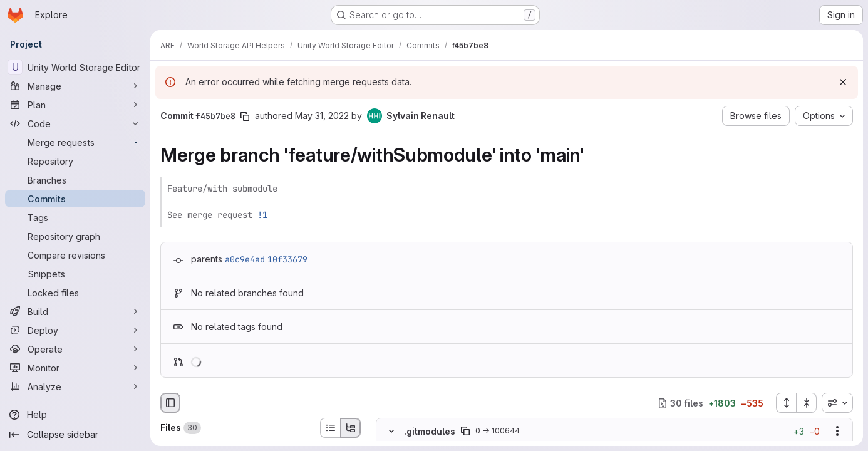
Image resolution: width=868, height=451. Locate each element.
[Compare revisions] (75, 255)
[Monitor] (75, 368)
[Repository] (75, 161)
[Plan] (75, 105)
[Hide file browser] (170, 403)
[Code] (75, 123)
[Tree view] (351, 428)
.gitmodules (430, 431)
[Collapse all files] (807, 403)
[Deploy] (75, 330)
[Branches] (75, 180)
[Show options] (837, 432)
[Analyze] (75, 386)
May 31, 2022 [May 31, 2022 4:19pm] (322, 116)
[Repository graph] (75, 236)
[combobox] (837, 403)
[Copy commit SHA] (245, 117)
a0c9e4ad (245, 259)
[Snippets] (75, 274)
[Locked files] (75, 293)
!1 (262, 215)
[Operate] (75, 349)
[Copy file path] (465, 432)
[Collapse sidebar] (75, 435)
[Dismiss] (843, 82)
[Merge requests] (75, 142)
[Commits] (75, 199)
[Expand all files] (786, 403)
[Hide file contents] (391, 432)
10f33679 (287, 259)
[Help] (75, 415)
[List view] (330, 428)
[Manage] (75, 86)
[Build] (75, 311)
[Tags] (75, 217)
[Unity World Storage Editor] (75, 67)
